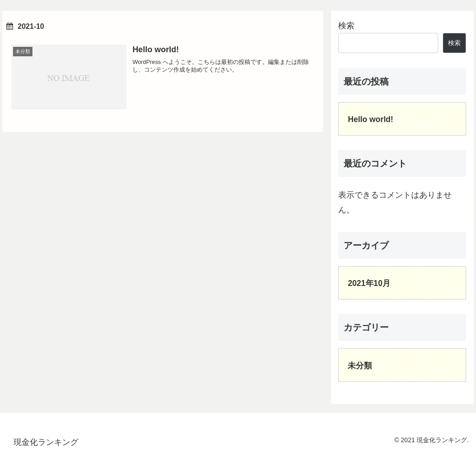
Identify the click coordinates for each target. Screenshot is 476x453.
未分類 (360, 366)
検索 (346, 26)
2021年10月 (369, 283)
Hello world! (370, 119)
